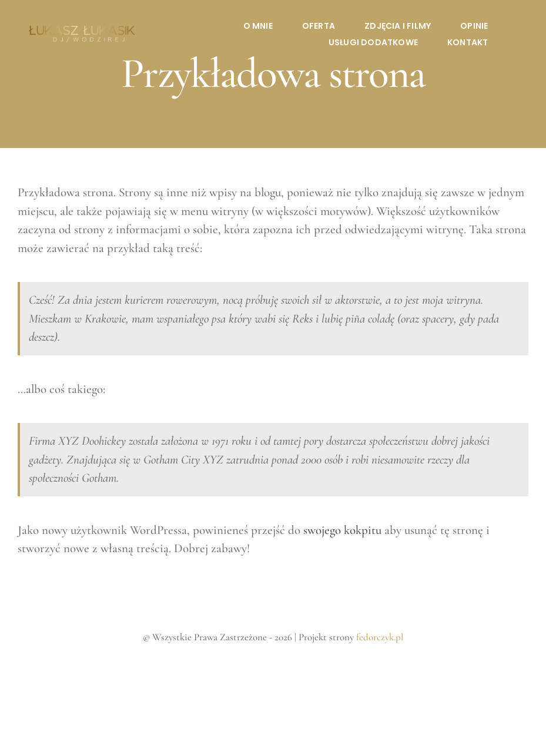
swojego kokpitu (342, 530)
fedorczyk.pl (380, 637)
